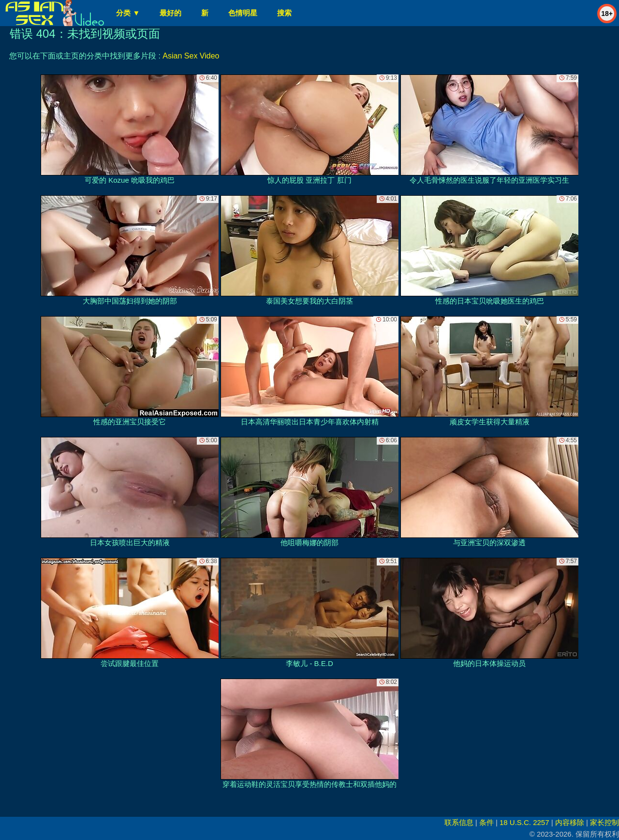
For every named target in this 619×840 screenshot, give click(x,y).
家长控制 (604, 822)
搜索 (284, 13)
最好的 (170, 13)
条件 (486, 822)
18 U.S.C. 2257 (524, 822)
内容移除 (570, 822)
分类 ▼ (128, 13)
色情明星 (243, 13)
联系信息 (459, 822)
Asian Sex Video (191, 56)
